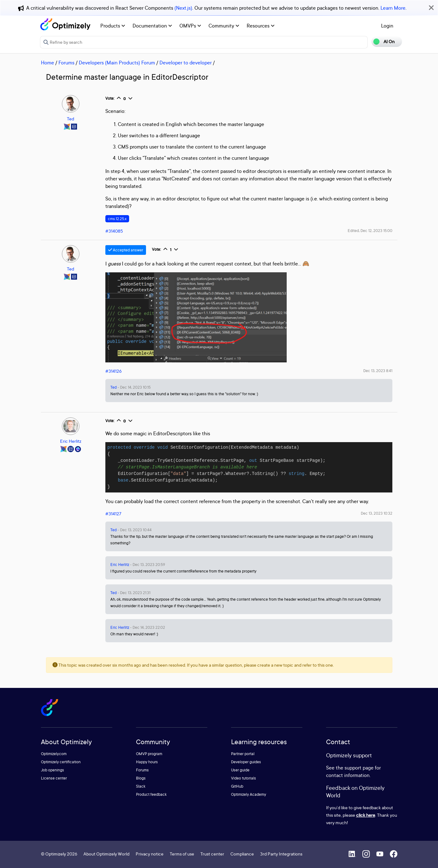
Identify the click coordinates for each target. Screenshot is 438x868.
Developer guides (246, 762)
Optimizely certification (61, 762)
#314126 (113, 371)
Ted (70, 119)
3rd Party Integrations (281, 854)
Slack (141, 786)
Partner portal (243, 754)
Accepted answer (126, 250)
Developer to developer (186, 63)
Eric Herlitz (71, 441)
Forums (66, 63)
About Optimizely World (106, 854)
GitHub (237, 786)
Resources (261, 26)
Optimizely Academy (249, 794)
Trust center (212, 854)
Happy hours (147, 762)
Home (48, 63)
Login (387, 26)
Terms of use (182, 854)
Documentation (152, 26)
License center (54, 778)
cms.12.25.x (117, 219)
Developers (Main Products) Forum (117, 63)
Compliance (242, 854)
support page (359, 768)
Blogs (141, 778)
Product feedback (151, 794)
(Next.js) (183, 8)
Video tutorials (244, 778)
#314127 (113, 514)
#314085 (114, 231)
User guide (240, 770)
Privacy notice (150, 854)
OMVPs (190, 26)
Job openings (53, 770)
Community (224, 26)
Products (113, 26)
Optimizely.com (54, 754)
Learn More (393, 8)
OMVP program (149, 754)
